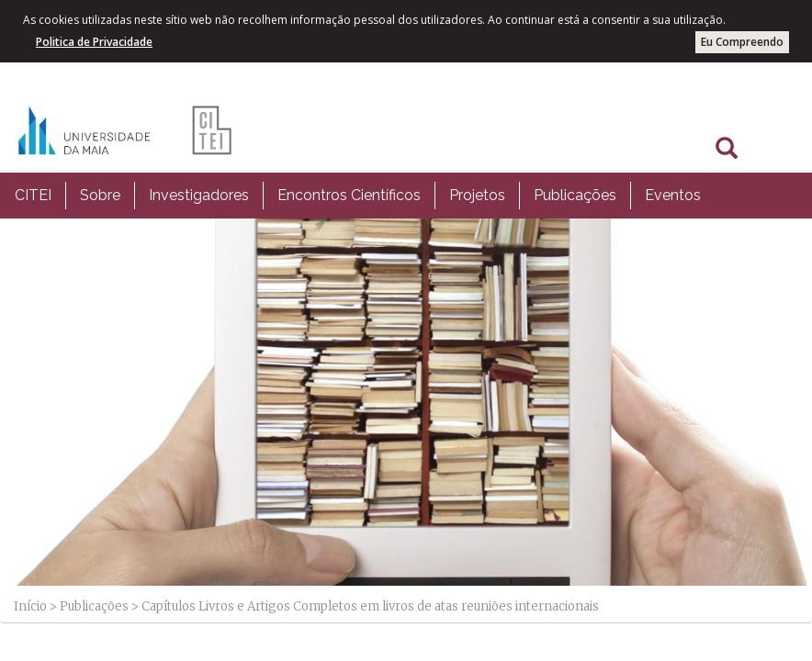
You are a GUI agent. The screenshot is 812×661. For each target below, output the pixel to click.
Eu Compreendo (742, 42)
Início (30, 606)
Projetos (477, 195)
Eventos (673, 195)
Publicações (575, 195)
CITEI (33, 195)
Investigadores (199, 195)
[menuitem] (33, 196)
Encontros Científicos (349, 195)
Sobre (100, 195)
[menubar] (358, 196)
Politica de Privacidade (94, 42)
